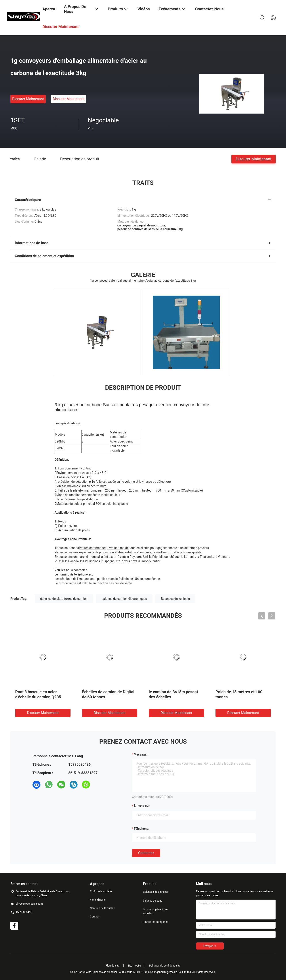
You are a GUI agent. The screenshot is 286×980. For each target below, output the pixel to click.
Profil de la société (101, 891)
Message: (140, 754)
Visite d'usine (98, 900)
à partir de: (142, 806)
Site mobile (134, 966)
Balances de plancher (156, 892)
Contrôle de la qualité (102, 908)
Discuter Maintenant (28, 99)
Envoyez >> (210, 946)
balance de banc (153, 901)
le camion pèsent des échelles (155, 912)
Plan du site (112, 966)
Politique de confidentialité (165, 966)
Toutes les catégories (156, 922)
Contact (95, 917)
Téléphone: (141, 829)
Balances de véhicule (175, 599)
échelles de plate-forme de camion (64, 599)
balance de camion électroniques (124, 599)
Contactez (146, 853)
